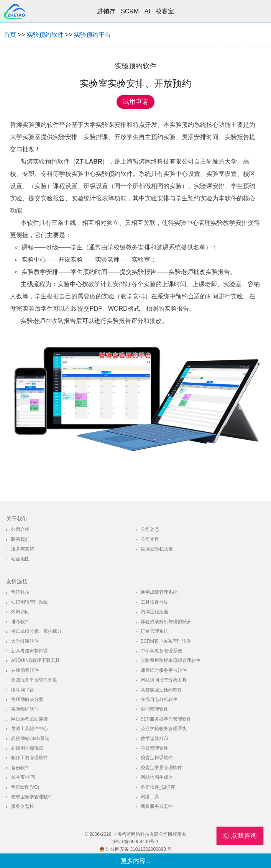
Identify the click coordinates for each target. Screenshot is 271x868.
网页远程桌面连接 (30, 719)
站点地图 (20, 559)
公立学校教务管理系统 (164, 729)
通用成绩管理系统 (159, 592)
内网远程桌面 (154, 612)
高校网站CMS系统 (30, 739)
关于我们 (17, 519)
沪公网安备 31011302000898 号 (135, 849)
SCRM (130, 11)
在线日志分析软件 (159, 699)
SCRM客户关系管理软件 (166, 641)
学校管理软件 (154, 748)
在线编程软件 (25, 670)
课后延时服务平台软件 (164, 670)
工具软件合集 (154, 602)
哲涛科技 (20, 592)
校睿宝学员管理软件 (161, 768)
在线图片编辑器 (27, 748)
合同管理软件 (154, 709)
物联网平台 (23, 690)
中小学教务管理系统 (161, 651)
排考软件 (20, 622)
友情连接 (17, 581)
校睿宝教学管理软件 (32, 797)
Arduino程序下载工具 (35, 660)
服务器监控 (23, 806)
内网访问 (20, 612)
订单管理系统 (154, 631)
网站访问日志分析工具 (164, 680)
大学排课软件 (25, 641)
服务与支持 (23, 549)
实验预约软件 (45, 35)
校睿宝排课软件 (157, 758)
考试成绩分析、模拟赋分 (36, 631)
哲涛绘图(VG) (25, 787)
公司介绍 (20, 529)
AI (147, 11)
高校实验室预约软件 (161, 690)
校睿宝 (165, 11)
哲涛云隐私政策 (157, 549)
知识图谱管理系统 (30, 602)
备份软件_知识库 (158, 787)
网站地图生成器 (157, 777)
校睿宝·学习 (23, 777)
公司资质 (150, 539)
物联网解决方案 (27, 699)
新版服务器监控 (157, 806)
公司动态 (150, 529)
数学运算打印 (154, 739)
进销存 (106, 11)
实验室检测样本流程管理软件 (171, 660)
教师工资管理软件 (30, 758)
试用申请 (135, 102)
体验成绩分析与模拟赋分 (166, 622)
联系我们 (20, 539)
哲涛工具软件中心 (30, 729)
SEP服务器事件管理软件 (166, 719)
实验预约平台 (92, 35)
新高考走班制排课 (30, 651)
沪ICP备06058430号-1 (135, 842)
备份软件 (20, 768)
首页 (10, 35)
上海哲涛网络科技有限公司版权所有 (149, 834)
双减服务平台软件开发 (34, 680)
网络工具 (150, 797)
